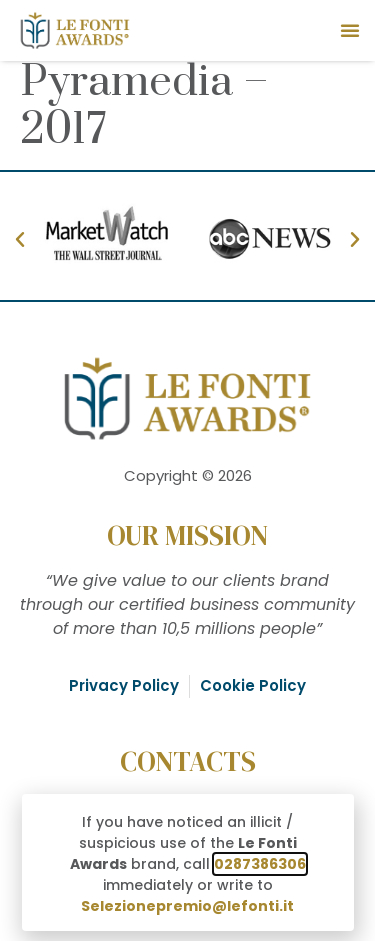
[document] (187, 470)
